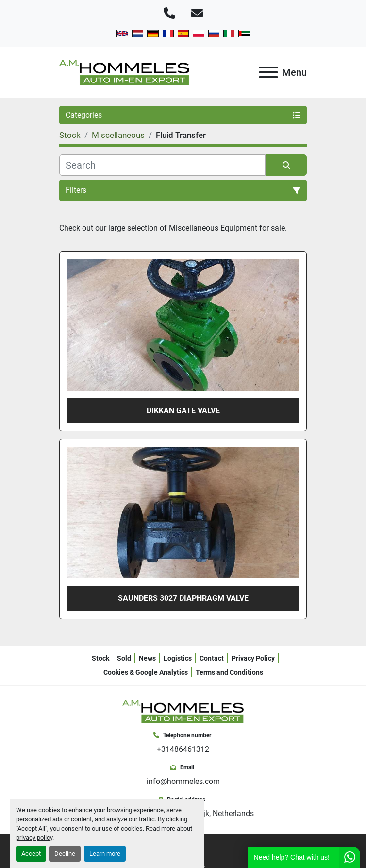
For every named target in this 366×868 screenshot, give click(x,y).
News (147, 658)
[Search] (162, 165)
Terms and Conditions (229, 672)
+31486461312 (183, 749)
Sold (124, 658)
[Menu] (268, 72)
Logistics (178, 658)
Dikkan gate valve (183, 411)
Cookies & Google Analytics (146, 672)
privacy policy (34, 838)
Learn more (105, 854)
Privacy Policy (253, 658)
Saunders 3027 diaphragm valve (183, 598)
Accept (31, 854)
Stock (100, 658)
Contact (212, 658)
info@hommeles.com (183, 781)
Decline (65, 854)
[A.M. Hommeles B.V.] (183, 711)
